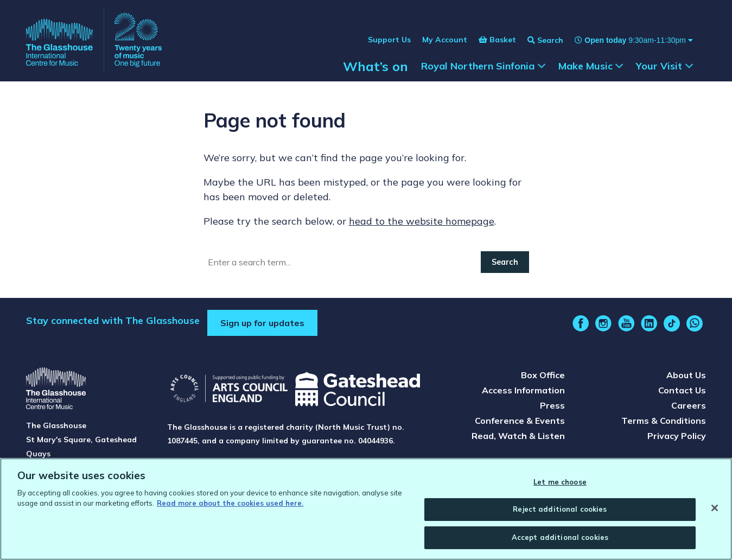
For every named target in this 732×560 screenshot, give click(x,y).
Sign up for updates (262, 323)
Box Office (543, 375)
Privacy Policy (677, 436)
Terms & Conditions (664, 421)
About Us (686, 375)
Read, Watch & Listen (518, 436)
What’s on (375, 66)
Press (552, 405)
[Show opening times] (628, 40)
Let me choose (560, 485)
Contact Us (682, 390)
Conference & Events (520, 421)
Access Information (523, 390)
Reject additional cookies (560, 513)
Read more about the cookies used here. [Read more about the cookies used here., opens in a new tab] (230, 507)
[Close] (715, 511)
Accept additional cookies (560, 541)
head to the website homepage (422, 221)
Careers (689, 405)
